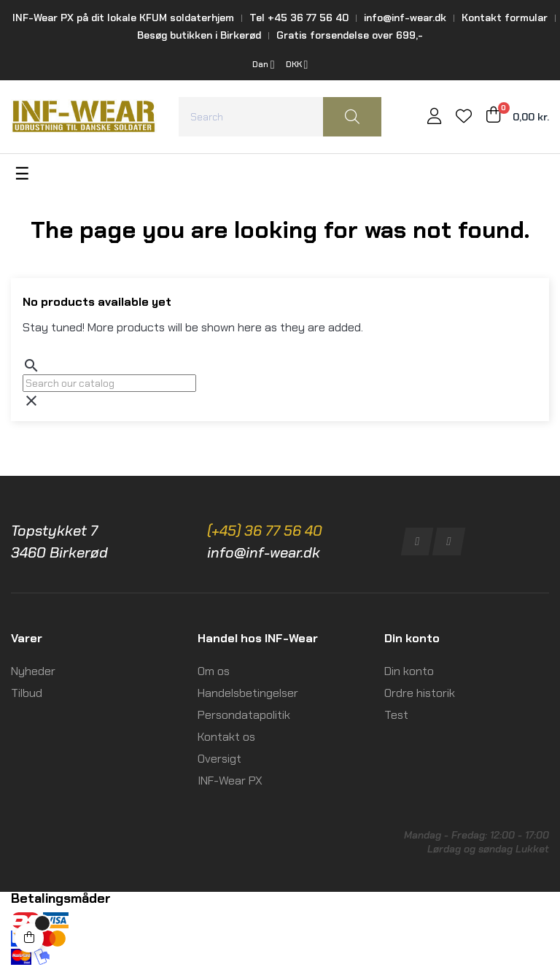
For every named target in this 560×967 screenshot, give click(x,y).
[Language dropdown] (264, 65)
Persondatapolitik (244, 715)
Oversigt (219, 759)
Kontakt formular (505, 18)
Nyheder (33, 671)
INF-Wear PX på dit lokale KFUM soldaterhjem (123, 18)
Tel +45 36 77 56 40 (299, 18)
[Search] (109, 383)
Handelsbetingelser (248, 693)
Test (396, 715)
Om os (214, 671)
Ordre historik (420, 693)
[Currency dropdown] (297, 65)
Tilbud (27, 693)
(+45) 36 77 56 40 (265, 531)
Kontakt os (226, 737)
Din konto (409, 671)
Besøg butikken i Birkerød (199, 35)
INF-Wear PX (230, 781)
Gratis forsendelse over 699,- (350, 35)
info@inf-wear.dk (405, 18)
